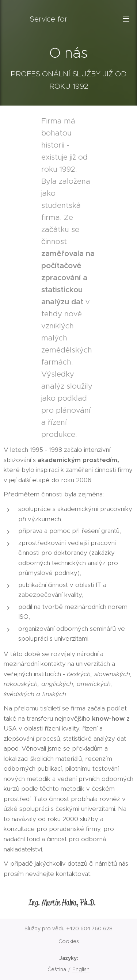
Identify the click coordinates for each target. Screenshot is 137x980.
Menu (126, 19)
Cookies (69, 941)
